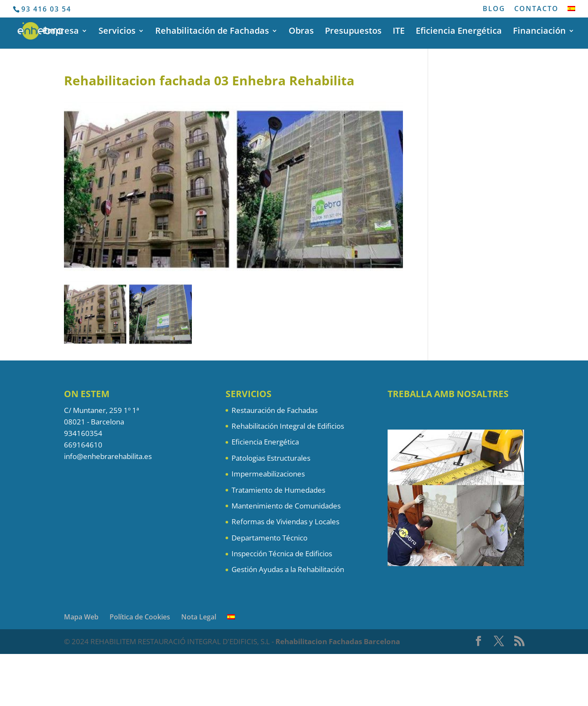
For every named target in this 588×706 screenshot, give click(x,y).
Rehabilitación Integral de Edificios (288, 426)
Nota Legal (199, 617)
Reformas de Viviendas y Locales (285, 522)
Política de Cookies (140, 617)
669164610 (83, 445)
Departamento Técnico (269, 538)
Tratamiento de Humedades (278, 490)
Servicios (117, 32)
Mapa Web (81, 617)
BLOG (494, 9)
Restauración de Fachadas (275, 410)
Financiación (539, 32)
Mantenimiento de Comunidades (286, 506)
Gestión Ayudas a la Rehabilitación (288, 569)
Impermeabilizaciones (268, 474)
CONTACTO (536, 9)
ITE (399, 32)
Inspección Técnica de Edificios (282, 553)
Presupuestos (353, 32)
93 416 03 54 (46, 9)
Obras (301, 32)
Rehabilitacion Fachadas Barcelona (338, 641)
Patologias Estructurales (271, 458)
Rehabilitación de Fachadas (212, 32)
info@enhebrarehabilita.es (108, 456)
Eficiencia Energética (459, 32)
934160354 (83, 433)
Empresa (61, 32)
